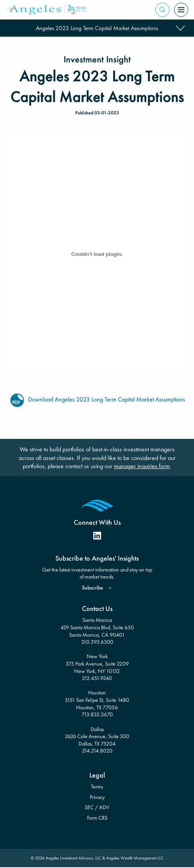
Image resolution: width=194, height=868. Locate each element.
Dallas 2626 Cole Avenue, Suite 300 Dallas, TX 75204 (97, 736)
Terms (97, 786)
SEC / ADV (97, 807)
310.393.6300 (97, 642)
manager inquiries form (142, 466)
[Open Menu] (181, 10)
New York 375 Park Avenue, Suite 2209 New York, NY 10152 (97, 663)
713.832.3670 (97, 714)
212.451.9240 (97, 678)
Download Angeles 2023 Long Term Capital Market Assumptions (97, 400)
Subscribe (93, 588)
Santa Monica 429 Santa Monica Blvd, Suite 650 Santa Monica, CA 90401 (97, 627)
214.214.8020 (97, 751)
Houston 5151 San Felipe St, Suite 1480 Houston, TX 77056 (97, 700)
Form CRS (97, 818)
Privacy (97, 797)
